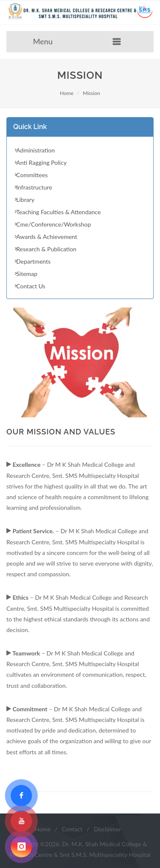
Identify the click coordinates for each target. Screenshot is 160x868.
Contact (72, 829)
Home (67, 93)
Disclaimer (108, 829)
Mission (92, 93)
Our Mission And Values (61, 432)
